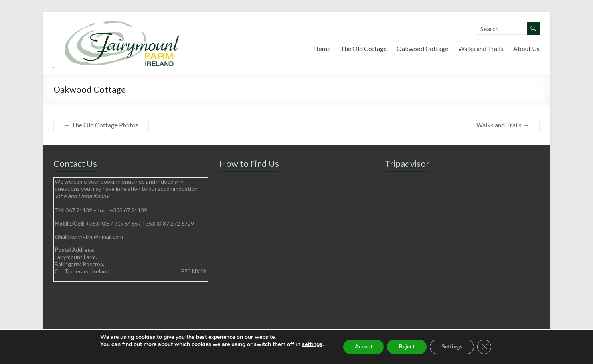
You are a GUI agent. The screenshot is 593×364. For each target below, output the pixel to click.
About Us (526, 48)
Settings (452, 347)
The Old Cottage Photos (101, 125)
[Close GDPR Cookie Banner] (485, 347)
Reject (407, 347)
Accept (363, 347)
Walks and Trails (481, 48)
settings (311, 344)
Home (322, 48)
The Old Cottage (364, 48)
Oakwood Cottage (422, 48)
